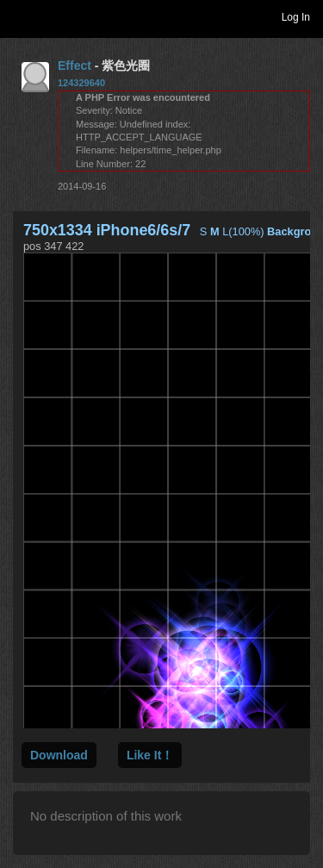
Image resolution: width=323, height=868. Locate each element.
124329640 (81, 83)
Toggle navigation (21, 16)
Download (59, 755)
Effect (75, 66)
